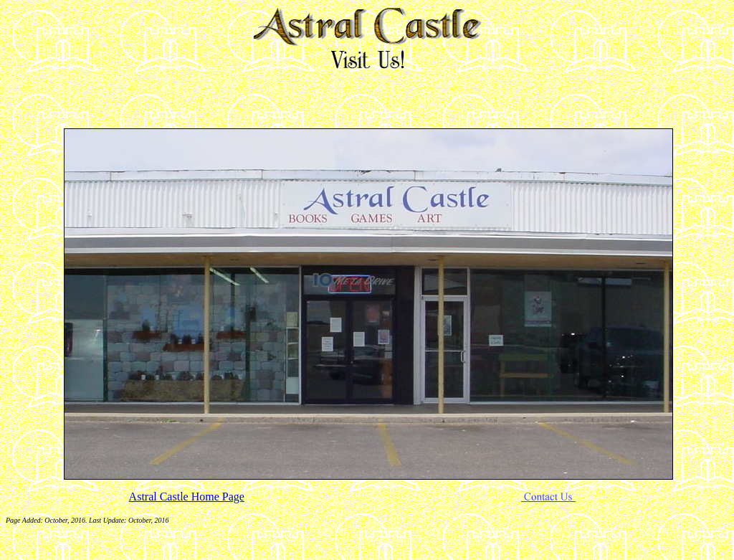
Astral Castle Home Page (187, 497)
